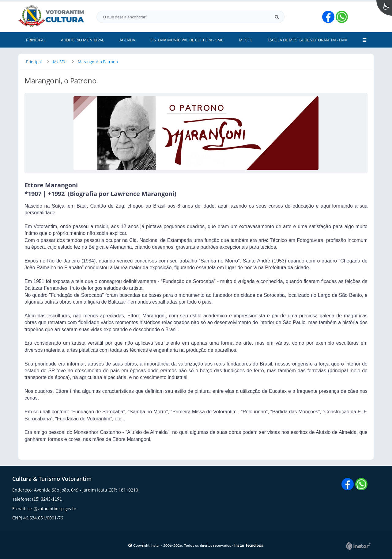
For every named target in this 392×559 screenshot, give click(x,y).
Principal (34, 62)
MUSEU (60, 62)
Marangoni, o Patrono (98, 62)
